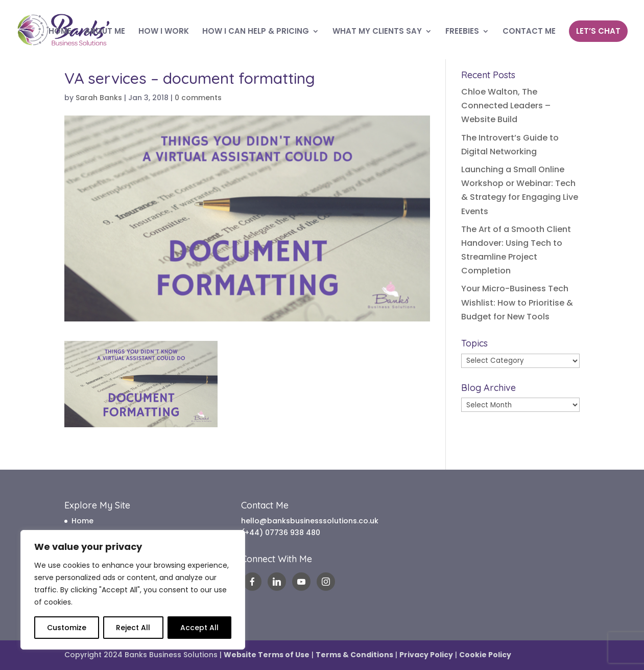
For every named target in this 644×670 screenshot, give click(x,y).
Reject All (133, 628)
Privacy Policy (426, 655)
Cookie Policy (485, 655)
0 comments (198, 98)
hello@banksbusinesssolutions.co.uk (310, 521)
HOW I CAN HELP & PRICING (256, 32)
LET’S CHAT (598, 31)
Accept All (199, 628)
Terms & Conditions (354, 655)
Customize (67, 628)
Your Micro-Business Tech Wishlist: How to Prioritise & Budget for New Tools (517, 302)
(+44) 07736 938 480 (281, 533)
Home (82, 521)
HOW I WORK (164, 32)
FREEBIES (462, 32)
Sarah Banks (99, 98)
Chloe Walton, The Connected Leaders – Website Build (506, 106)
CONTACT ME (529, 32)
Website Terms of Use (267, 655)
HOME (60, 32)
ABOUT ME (105, 32)
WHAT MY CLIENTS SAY (377, 32)
